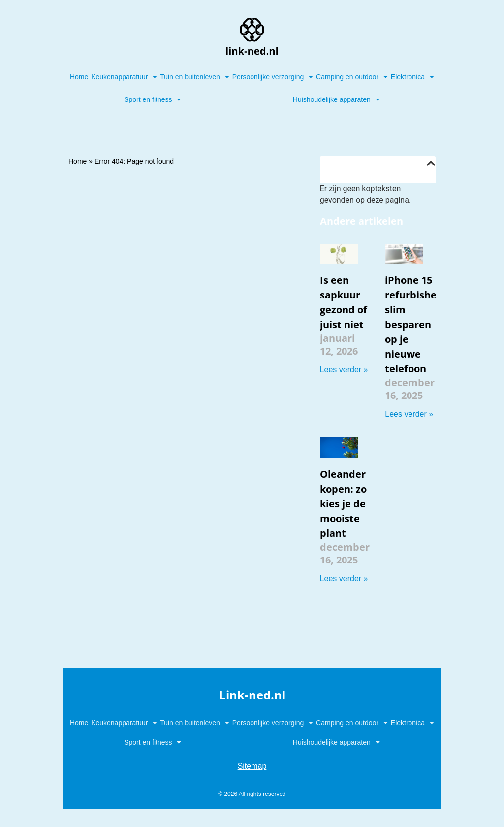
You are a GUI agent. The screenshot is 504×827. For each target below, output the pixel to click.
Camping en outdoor (352, 77)
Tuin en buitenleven (195, 77)
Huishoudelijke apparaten (336, 99)
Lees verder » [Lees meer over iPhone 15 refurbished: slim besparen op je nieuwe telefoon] (409, 414)
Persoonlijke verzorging (273, 77)
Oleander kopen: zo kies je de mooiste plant (343, 504)
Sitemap (252, 766)
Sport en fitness (153, 99)
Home (79, 77)
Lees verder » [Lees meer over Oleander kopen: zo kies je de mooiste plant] (344, 579)
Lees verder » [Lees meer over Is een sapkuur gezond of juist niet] (344, 370)
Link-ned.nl (252, 695)
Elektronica (412, 77)
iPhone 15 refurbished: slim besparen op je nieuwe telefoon (415, 324)
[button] (431, 164)
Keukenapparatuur (124, 77)
